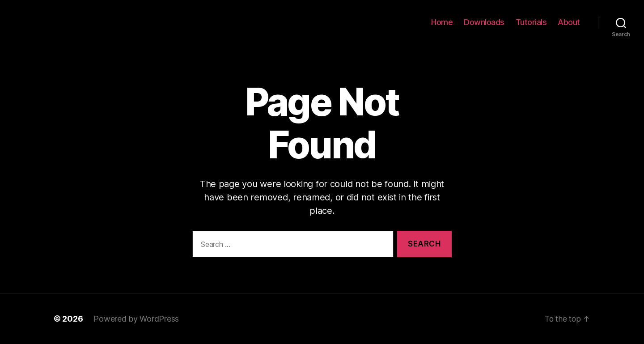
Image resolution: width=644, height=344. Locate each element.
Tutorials (531, 22)
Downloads (484, 22)
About (569, 22)
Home (442, 22)
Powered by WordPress (136, 319)
